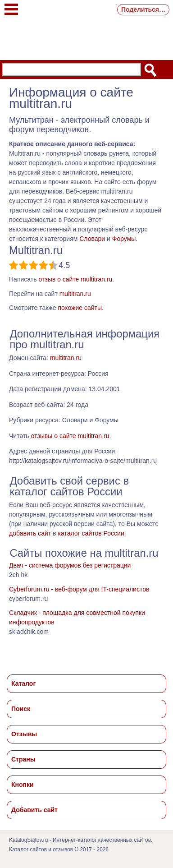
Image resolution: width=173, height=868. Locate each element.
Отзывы (24, 734)
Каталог (23, 683)
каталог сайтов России (91, 533)
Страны (23, 759)
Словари (92, 239)
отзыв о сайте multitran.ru (75, 279)
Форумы (124, 239)
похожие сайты (80, 308)
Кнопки (23, 785)
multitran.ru (75, 294)
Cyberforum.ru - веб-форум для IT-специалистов (79, 589)
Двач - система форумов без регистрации (70, 565)
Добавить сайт (34, 810)
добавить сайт (30, 533)
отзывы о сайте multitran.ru (70, 436)
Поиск (21, 709)
